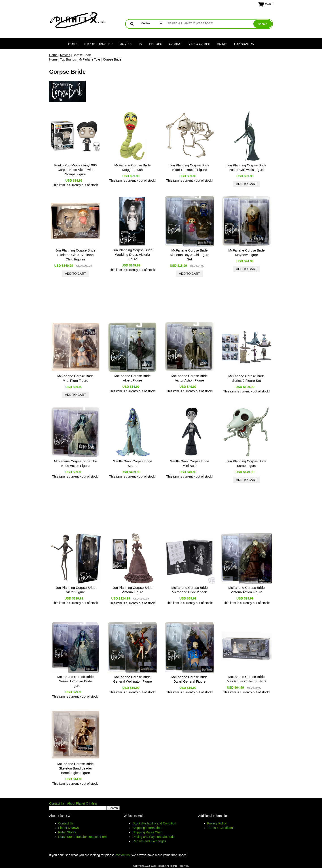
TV (140, 44)
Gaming (175, 44)
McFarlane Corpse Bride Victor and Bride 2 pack (190, 590)
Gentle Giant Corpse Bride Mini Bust (189, 463)
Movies (125, 44)
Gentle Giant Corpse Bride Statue (132, 463)
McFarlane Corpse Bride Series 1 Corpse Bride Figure (75, 681)
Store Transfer (99, 44)
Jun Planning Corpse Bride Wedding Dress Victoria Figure (132, 255)
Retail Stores (67, 832)
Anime (222, 44)
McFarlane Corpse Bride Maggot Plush (132, 167)
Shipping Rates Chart (147, 832)
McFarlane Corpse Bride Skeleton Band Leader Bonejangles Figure (75, 768)
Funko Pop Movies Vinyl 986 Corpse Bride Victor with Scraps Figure (76, 170)
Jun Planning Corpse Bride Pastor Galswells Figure (246, 167)
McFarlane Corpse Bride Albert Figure (132, 378)
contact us (123, 855)
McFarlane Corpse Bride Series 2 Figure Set (247, 378)
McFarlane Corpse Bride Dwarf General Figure (190, 679)
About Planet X (77, 803)
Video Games (199, 44)
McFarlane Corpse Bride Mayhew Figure (247, 253)
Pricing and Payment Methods (154, 837)
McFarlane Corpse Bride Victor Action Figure (190, 378)
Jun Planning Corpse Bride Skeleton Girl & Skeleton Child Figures (75, 255)
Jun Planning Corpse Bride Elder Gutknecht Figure (189, 167)
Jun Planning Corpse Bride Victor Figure (75, 590)
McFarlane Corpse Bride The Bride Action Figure (75, 463)
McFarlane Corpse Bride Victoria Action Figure (247, 590)
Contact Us (57, 803)
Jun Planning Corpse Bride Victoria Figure (132, 590)
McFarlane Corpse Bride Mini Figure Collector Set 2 (247, 679)
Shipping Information (147, 828)
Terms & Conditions (221, 828)
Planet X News (68, 828)
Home (73, 44)
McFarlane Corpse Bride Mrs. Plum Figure (75, 378)
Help (94, 803)
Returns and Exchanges (149, 841)
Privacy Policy (217, 823)
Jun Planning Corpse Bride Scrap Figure (246, 463)
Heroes (156, 44)
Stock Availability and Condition (154, 823)
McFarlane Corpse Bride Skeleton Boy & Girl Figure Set (190, 255)
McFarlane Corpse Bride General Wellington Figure (132, 679)
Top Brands (244, 44)
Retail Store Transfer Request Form (83, 837)
